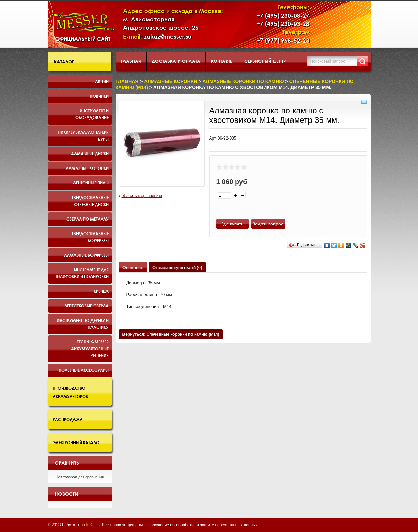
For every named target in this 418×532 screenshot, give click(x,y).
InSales (93, 525)
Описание (133, 267)
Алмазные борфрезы (86, 255)
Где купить (232, 224)
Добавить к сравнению (140, 196)
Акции (102, 81)
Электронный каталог (77, 442)
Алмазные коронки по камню (243, 81)
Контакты (222, 61)
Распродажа (68, 419)
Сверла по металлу (88, 219)
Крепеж (101, 291)
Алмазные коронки (87, 168)
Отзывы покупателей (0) (177, 267)
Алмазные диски (90, 154)
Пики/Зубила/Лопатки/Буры (83, 135)
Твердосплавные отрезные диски (90, 201)
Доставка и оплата (176, 61)
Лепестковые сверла (87, 306)
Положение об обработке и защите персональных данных (203, 525)
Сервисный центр (265, 61)
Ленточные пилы (91, 183)
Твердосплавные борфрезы (90, 237)
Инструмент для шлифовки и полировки (82, 273)
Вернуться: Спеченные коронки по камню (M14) (171, 334)
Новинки (99, 96)
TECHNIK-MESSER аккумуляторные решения (90, 349)
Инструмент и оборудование (92, 114)
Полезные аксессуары (84, 370)
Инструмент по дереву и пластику (83, 324)
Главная (131, 61)
